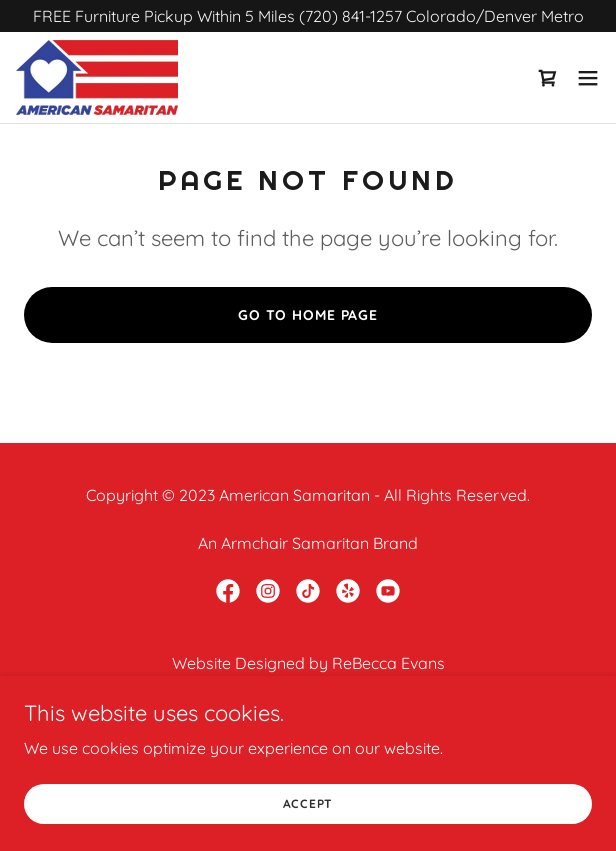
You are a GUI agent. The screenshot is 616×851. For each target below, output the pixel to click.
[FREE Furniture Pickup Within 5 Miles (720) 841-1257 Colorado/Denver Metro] (308, 16)
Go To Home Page (308, 315)
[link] (97, 77)
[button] (588, 78)
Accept (308, 803)
